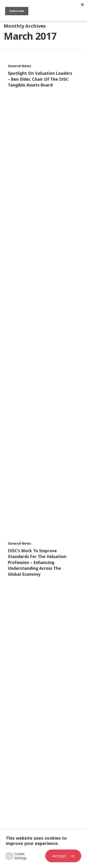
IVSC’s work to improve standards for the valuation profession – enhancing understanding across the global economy (37, 562)
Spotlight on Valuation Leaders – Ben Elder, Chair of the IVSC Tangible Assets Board (40, 79)
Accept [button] (59, 856)
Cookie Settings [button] (20, 856)
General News (19, 66)
